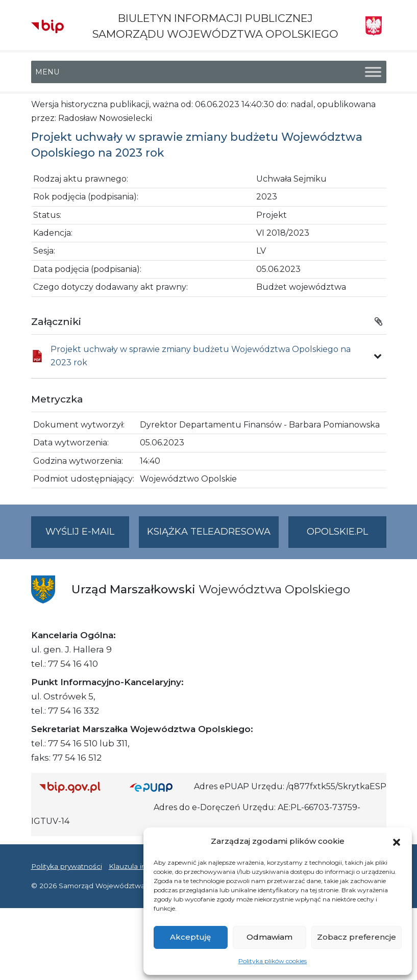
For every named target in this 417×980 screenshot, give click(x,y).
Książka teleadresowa (209, 532)
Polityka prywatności (67, 866)
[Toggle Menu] (373, 72)
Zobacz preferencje (357, 937)
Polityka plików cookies (273, 961)
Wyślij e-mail (87, 536)
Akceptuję (190, 937)
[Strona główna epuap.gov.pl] (158, 787)
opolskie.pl (337, 532)
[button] (397, 841)
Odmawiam (269, 937)
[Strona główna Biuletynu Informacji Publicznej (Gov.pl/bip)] (77, 787)
